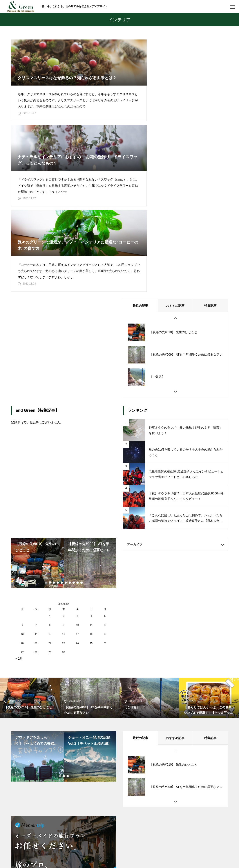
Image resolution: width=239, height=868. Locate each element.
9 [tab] (78, 503)
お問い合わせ (113, 848)
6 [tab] (66, 503)
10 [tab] (82, 503)
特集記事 (210, 226)
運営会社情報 (172, 848)
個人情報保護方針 (143, 848)
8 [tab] (74, 503)
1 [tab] (46, 503)
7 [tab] (70, 503)
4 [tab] (58, 503)
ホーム (62, 848)
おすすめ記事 (175, 226)
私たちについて (85, 848)
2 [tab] (50, 503)
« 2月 (19, 579)
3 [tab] (54, 503)
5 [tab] (62, 503)
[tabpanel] (37, 483)
